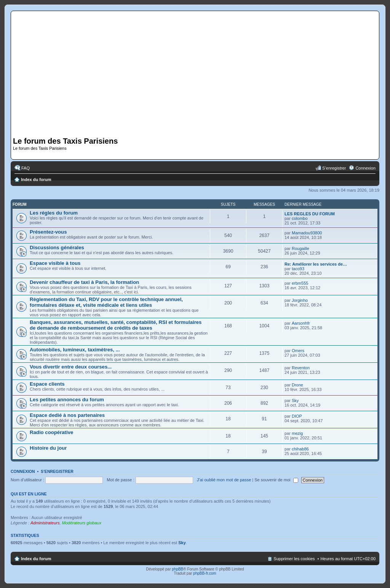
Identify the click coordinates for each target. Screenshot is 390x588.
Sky (295, 401)
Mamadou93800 (307, 233)
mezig (297, 433)
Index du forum (36, 179)
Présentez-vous (48, 232)
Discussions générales (57, 248)
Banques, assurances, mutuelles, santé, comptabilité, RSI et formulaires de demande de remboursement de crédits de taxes (116, 325)
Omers (298, 351)
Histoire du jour (48, 448)
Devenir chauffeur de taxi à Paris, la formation (84, 282)
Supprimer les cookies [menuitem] (294, 559)
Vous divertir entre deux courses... (71, 367)
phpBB (177, 569)
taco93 (298, 269)
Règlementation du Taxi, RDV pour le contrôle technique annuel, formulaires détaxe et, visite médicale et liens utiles (106, 302)
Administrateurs (45, 523)
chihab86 (300, 449)
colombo (300, 218)
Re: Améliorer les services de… (316, 264)
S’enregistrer (57, 471)
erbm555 (300, 283)
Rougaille (300, 248)
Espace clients (47, 384)
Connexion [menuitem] (365, 168)
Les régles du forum (54, 213)
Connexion (23, 471)
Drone (297, 385)
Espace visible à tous (55, 263)
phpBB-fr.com (205, 573)
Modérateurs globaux (82, 523)
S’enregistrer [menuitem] (334, 168)
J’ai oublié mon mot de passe (224, 480)
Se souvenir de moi (276, 480)
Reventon (301, 368)
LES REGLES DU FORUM (310, 214)
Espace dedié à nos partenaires (67, 415)
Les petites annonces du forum (67, 400)
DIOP (297, 416)
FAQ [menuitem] (26, 168)
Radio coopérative (51, 432)
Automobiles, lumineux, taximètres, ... (75, 350)
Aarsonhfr (301, 323)
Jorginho (300, 300)
